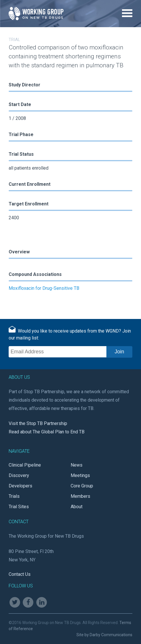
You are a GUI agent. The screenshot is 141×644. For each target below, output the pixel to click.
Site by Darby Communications (104, 635)
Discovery (19, 475)
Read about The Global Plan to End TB (47, 432)
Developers (20, 486)
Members (80, 496)
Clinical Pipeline (25, 465)
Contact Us (20, 574)
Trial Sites (19, 507)
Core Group (82, 486)
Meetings (80, 475)
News (77, 465)
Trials (14, 496)
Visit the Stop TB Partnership (38, 423)
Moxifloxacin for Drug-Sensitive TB (44, 288)
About (77, 507)
